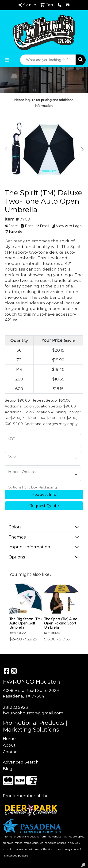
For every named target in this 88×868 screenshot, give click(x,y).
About (9, 745)
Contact (11, 752)
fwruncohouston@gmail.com (33, 713)
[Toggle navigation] (7, 60)
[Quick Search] (48, 60)
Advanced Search (21, 762)
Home (9, 738)
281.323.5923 (15, 707)
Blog (8, 769)
